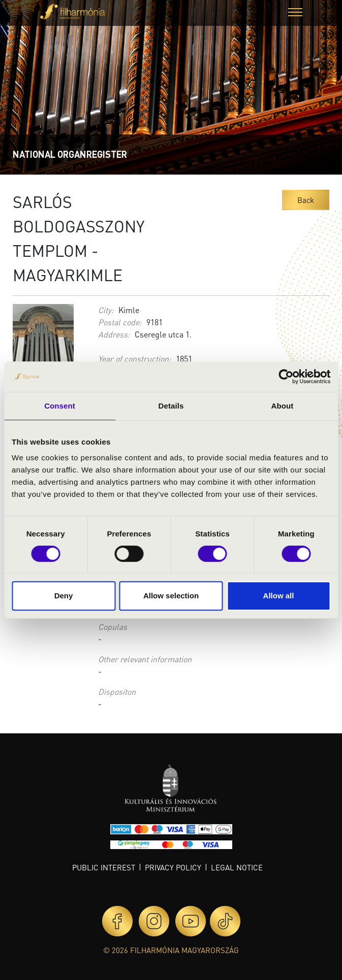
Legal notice (237, 867)
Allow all (279, 596)
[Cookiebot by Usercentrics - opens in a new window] (286, 377)
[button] (295, 13)
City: (106, 310)
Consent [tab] (60, 406)
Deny (64, 596)
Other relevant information (145, 659)
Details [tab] (171, 406)
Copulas (113, 627)
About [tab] (283, 406)
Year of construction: (135, 359)
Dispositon (117, 691)
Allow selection (171, 596)
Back (306, 200)
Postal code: (120, 322)
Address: (114, 334)
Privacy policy (173, 867)
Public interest (104, 867)
